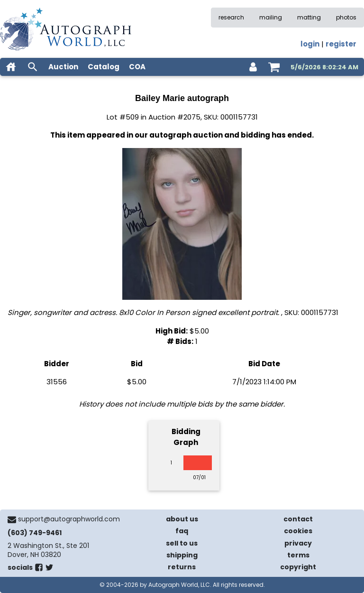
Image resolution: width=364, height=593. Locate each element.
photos (346, 17)
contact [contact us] (298, 519)
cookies (298, 531)
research (231, 17)
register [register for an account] (341, 44)
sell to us (182, 543)
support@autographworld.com (69, 519)
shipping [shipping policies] (182, 555)
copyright (298, 567)
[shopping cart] (274, 67)
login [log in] (310, 44)
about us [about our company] (182, 519)
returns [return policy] (182, 567)
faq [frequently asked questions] (182, 531)
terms (298, 555)
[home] (11, 67)
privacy (298, 543)
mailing (271, 17)
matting (309, 17)
